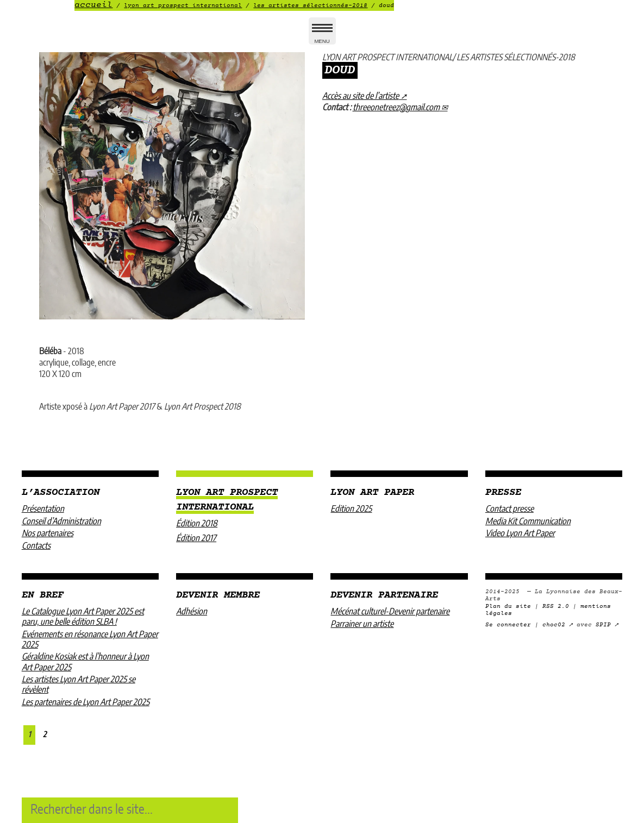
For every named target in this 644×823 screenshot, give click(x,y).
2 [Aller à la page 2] (45, 735)
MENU (322, 36)
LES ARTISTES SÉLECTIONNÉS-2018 (310, 6)
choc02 (554, 625)
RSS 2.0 (556, 607)
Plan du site (508, 607)
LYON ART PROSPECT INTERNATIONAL (183, 6)
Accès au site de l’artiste (361, 96)
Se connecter (508, 625)
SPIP (603, 625)
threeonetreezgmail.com (396, 108)
